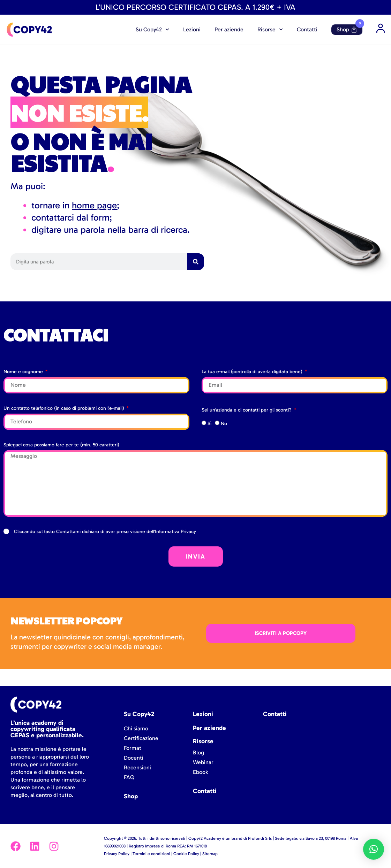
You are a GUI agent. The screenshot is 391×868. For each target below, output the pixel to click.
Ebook (200, 772)
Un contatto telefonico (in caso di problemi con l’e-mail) (65, 408)
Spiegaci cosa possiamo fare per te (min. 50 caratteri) (61, 445)
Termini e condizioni (151, 854)
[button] (374, 849)
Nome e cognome (24, 372)
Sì (209, 424)
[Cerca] (196, 262)
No (224, 424)
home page (94, 205)
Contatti (307, 29)
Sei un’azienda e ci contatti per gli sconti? (247, 410)
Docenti (134, 758)
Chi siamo (136, 728)
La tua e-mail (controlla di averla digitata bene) (253, 372)
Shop (347, 29)
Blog (198, 752)
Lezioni (192, 29)
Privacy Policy (117, 854)
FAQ (129, 777)
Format (133, 748)
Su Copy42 (152, 30)
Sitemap (210, 854)
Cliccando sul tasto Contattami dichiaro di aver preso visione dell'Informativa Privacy (105, 532)
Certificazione (141, 738)
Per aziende (229, 29)
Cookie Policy (186, 854)
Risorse (270, 30)
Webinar (203, 762)
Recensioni (137, 767)
